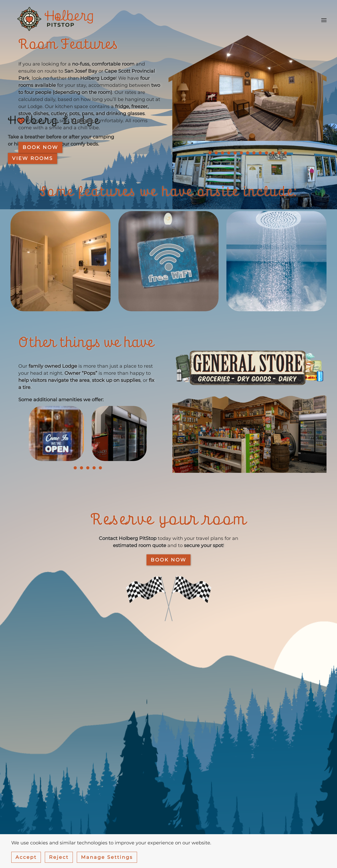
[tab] (210, 153)
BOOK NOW (168, 560)
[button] (324, 20)
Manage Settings (107, 857)
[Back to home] (56, 20)
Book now (40, 147)
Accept (26, 857)
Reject (59, 857)
